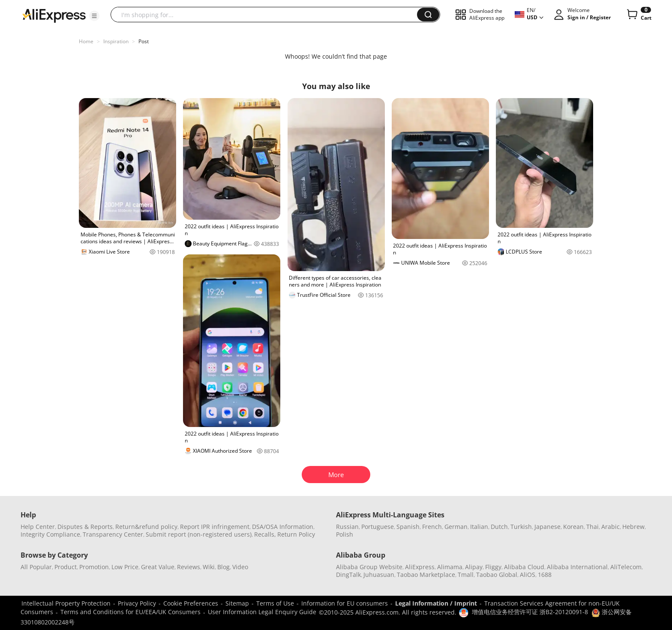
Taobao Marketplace (426, 575)
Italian (479, 527)
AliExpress (420, 567)
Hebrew (633, 527)
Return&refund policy (146, 527)
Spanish (408, 527)
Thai (592, 527)
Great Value (158, 567)
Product (66, 567)
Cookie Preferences (191, 603)
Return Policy (296, 534)
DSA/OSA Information (283, 527)
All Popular (36, 567)
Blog (223, 567)
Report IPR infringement (215, 527)
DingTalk (348, 575)
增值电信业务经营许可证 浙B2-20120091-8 (530, 612)
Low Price (125, 567)
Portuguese (378, 527)
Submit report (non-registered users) (199, 534)
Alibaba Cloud (524, 567)
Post (144, 41)
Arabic (610, 527)
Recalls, (265, 534)
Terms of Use (275, 603)
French (432, 527)
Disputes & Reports (85, 527)
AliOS (528, 575)
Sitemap (237, 603)
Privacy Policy (137, 603)
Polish (345, 534)
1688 (545, 575)
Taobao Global (497, 575)
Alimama (450, 567)
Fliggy (493, 567)
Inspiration (116, 41)
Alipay (474, 567)
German (456, 527)
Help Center (38, 527)
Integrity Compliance (50, 534)
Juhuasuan (379, 575)
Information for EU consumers (345, 603)
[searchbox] (267, 15)
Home (86, 41)
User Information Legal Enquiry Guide (262, 612)
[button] (94, 16)
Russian (347, 527)
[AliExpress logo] (54, 15)
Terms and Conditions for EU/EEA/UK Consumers (130, 612)
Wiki (209, 567)
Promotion (94, 567)
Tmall (466, 575)
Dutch (499, 527)
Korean (573, 527)
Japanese (547, 527)
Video (240, 567)
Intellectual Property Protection (66, 603)
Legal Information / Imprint (436, 603)
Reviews (189, 567)
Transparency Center (113, 534)
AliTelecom (626, 567)
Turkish (521, 527)
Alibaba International (577, 567)
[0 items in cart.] (638, 15)
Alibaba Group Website (369, 567)
